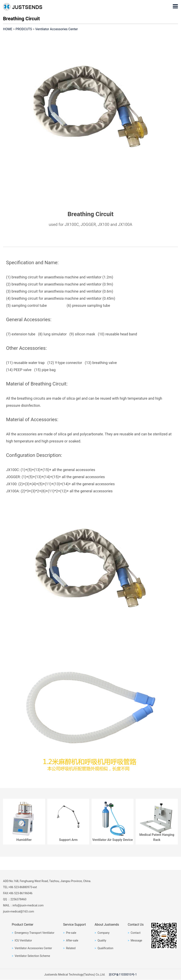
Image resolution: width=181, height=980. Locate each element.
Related (69, 948)
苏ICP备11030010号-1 (123, 975)
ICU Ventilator (22, 940)
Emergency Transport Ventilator (33, 933)
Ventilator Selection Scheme (31, 956)
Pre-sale (70, 933)
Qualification (104, 948)
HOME (8, 29)
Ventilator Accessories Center (57, 29)
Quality (100, 940)
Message (135, 940)
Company (102, 933)
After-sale (71, 940)
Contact (134, 933)
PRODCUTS (24, 29)
